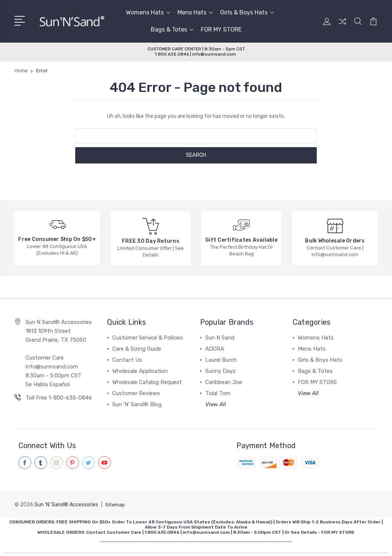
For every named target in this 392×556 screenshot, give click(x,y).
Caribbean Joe (224, 382)
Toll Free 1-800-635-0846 (59, 398)
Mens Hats (195, 12)
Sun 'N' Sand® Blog (137, 404)
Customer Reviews (136, 393)
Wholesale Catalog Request (147, 382)
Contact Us (127, 360)
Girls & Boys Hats (247, 12)
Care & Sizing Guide (137, 349)
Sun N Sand (220, 338)
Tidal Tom (218, 393)
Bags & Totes (172, 29)
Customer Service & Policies (148, 338)
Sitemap (116, 504)
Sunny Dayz (220, 371)
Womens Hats (148, 12)
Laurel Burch (221, 360)
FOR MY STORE (221, 29)
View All (216, 404)
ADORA (215, 349)
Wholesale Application (140, 371)
